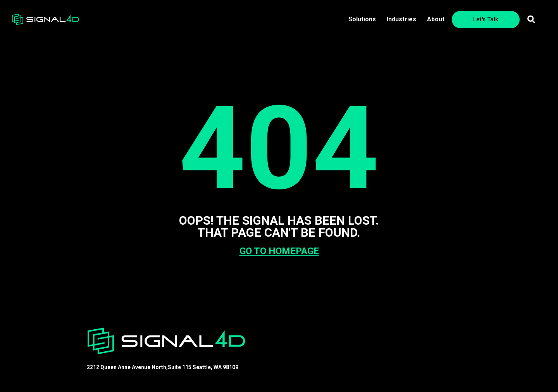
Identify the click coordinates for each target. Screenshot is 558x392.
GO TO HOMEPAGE (279, 251)
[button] (531, 19)
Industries (401, 19)
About (436, 19)
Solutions (362, 19)
